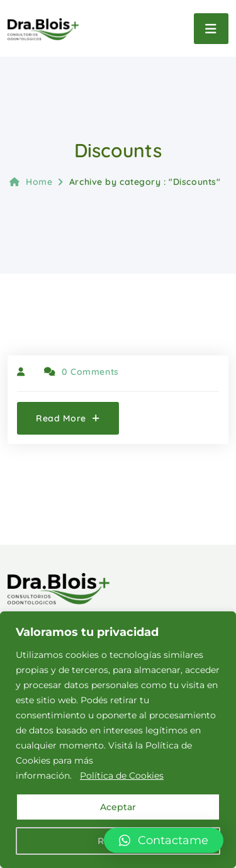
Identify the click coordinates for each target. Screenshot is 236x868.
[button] (164, 840)
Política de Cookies (122, 776)
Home (31, 182)
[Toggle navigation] (211, 29)
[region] (118, 740)
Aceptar (118, 807)
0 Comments (81, 372)
